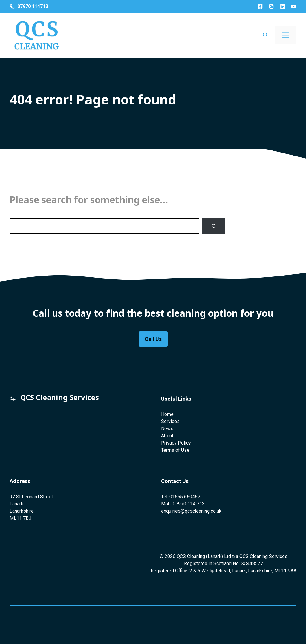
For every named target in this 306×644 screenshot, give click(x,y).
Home (167, 414)
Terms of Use (175, 450)
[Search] (213, 226)
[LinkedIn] (283, 7)
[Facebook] (260, 6)
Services (170, 421)
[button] (265, 35)
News (167, 429)
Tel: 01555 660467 (181, 497)
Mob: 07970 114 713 (183, 504)
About (167, 436)
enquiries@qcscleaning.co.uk (191, 511)
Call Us (153, 339)
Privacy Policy (176, 443)
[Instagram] (271, 7)
